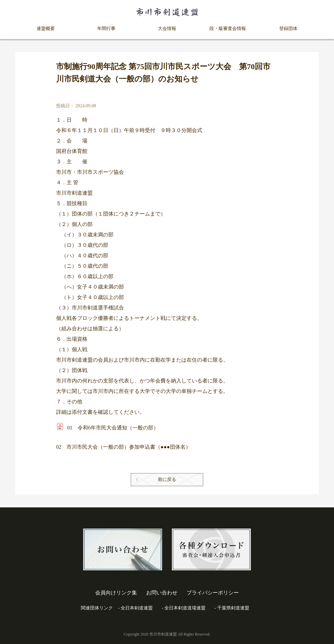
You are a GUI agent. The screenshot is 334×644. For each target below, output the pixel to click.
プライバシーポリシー (213, 593)
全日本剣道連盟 (137, 608)
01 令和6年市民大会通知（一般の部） (113, 428)
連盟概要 (46, 29)
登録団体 (288, 29)
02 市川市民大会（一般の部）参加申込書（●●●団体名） (123, 447)
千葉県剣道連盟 (233, 608)
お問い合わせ (162, 593)
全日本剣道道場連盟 (185, 608)
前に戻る (167, 479)
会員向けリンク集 (116, 593)
